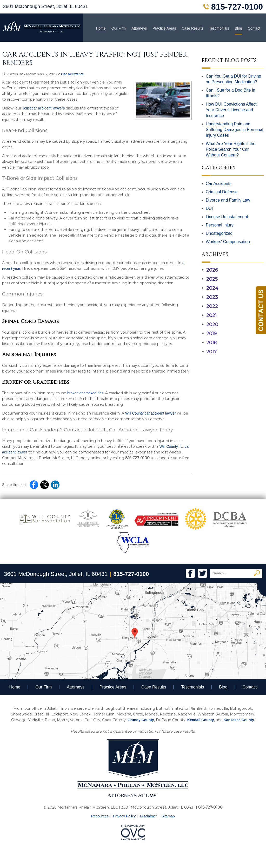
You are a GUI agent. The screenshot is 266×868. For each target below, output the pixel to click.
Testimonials (219, 28)
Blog (238, 28)
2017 (209, 352)
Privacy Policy (124, 816)
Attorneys (139, 28)
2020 (210, 325)
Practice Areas (164, 28)
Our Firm (119, 28)
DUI (209, 208)
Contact (254, 28)
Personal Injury (220, 225)
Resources (100, 816)
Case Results (192, 28)
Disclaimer (148, 816)
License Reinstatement (227, 217)
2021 (209, 315)
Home (101, 28)
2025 (210, 279)
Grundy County (141, 720)
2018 (209, 343)
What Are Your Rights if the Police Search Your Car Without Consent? (231, 149)
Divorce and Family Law (228, 200)
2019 (209, 334)
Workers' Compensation (228, 242)
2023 (210, 297)
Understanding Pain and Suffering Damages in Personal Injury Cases (234, 130)
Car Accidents (72, 74)
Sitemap (168, 816)
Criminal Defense (222, 192)
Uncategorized (219, 233)
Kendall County (201, 720)
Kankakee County (239, 720)
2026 (210, 270)
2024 (210, 288)
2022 (210, 306)
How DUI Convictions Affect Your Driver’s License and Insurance (231, 110)
